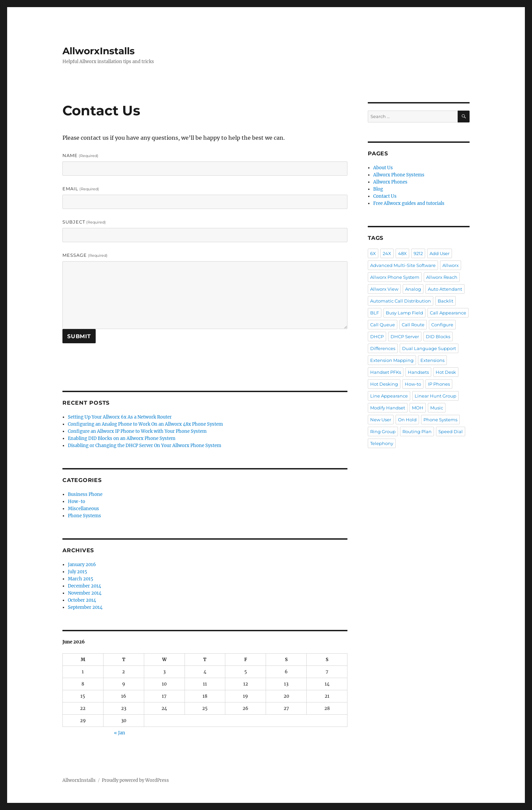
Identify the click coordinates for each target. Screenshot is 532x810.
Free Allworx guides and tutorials (409, 203)
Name (80, 155)
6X (373, 253)
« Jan (120, 733)
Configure (442, 325)
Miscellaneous (83, 509)
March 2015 (81, 579)
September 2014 (85, 607)
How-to (77, 502)
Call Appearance (448, 313)
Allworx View (384, 289)
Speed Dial (451, 431)
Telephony (382, 443)
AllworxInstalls (99, 51)
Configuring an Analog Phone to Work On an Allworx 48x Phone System (145, 424)
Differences (383, 348)
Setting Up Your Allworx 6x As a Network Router (120, 417)
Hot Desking (384, 384)
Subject (84, 222)
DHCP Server (405, 336)
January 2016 (82, 565)
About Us (383, 168)
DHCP (377, 336)
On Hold (407, 420)
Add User (440, 253)
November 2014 (85, 593)
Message (85, 255)
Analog (413, 289)
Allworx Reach (442, 277)
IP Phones (439, 384)
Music (437, 408)
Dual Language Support (429, 348)
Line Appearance (389, 396)
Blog (378, 189)
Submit (79, 336)
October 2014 (82, 600)
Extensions (432, 360)
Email (81, 189)
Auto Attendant (445, 289)
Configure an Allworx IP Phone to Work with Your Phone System (137, 431)
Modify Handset (388, 408)
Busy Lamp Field (404, 313)
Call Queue (383, 325)
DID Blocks (438, 336)
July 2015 (78, 572)
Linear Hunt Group (435, 396)
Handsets (418, 372)
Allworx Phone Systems (399, 175)
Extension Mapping (392, 360)
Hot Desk (446, 372)
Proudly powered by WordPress (135, 780)
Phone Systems (84, 516)
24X (387, 253)
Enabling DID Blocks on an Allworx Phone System (122, 438)
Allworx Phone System (395, 277)
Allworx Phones (390, 182)
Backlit (445, 301)
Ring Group (383, 431)
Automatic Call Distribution (401, 301)
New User (381, 420)
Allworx (451, 265)
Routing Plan (417, 431)
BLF (375, 313)
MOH (418, 408)
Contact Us (385, 196)
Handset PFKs (386, 372)
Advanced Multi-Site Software (403, 265)
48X (402, 253)
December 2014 (84, 586)
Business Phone (85, 494)
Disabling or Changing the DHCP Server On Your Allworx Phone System (145, 446)
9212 (418, 253)
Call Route (413, 325)
